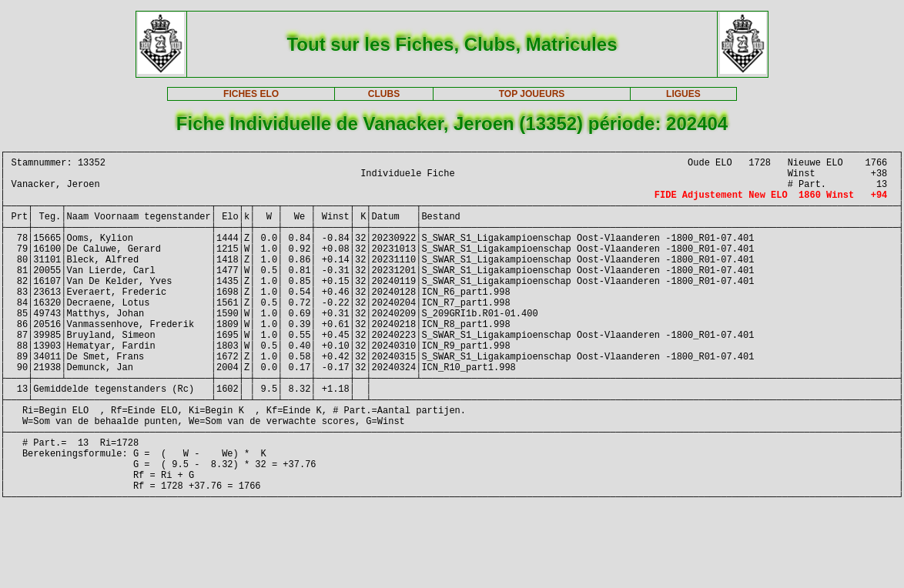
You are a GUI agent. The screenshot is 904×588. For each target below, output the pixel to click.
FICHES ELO (251, 94)
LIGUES (683, 94)
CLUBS (384, 94)
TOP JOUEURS (532, 94)
